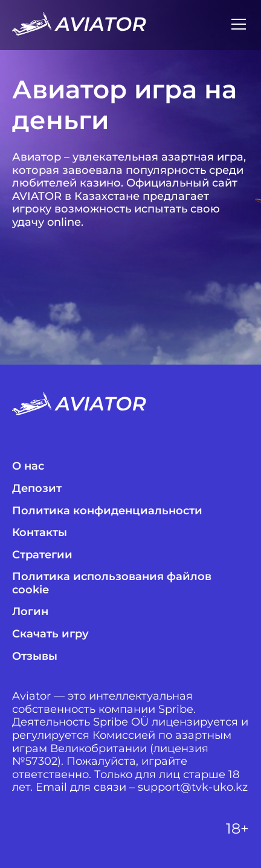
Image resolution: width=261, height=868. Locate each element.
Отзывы (35, 656)
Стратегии (42, 555)
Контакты (40, 533)
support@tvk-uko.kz (193, 787)
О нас (28, 466)
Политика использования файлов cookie (112, 583)
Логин (30, 612)
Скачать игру (50, 634)
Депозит (37, 489)
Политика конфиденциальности (107, 511)
